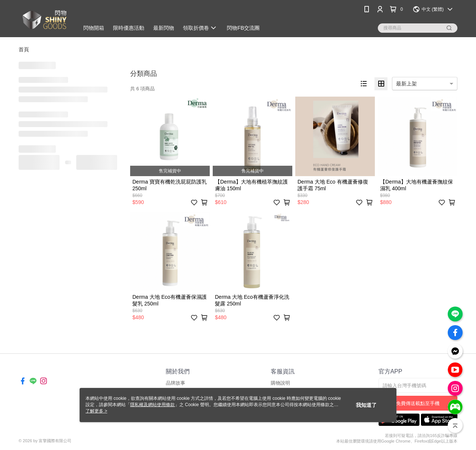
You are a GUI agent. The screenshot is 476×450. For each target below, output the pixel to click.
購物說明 (280, 383)
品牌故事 (176, 383)
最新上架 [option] (406, 84)
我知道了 (366, 405)
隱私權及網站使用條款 (152, 405)
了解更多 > (96, 411)
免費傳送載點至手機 (418, 403)
